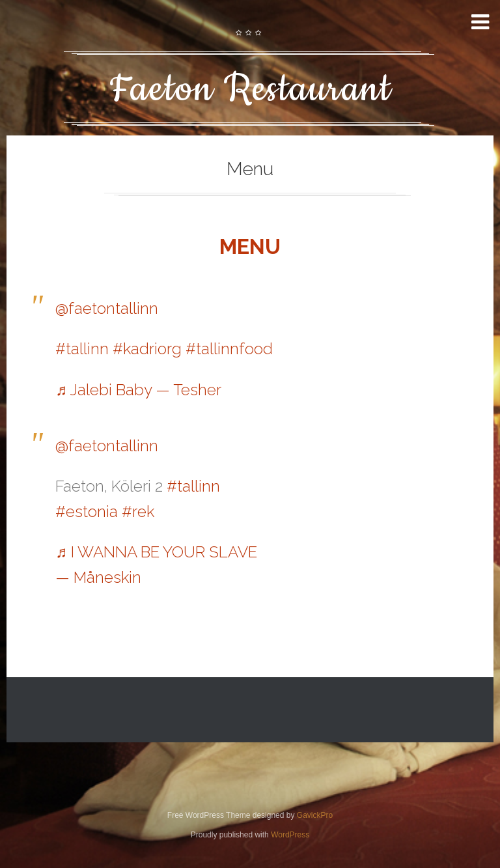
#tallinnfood (229, 349)
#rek (138, 511)
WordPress (290, 835)
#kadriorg (147, 349)
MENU (250, 246)
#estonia (87, 511)
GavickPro (315, 815)
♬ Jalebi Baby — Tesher (138, 390)
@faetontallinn (107, 308)
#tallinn (82, 349)
